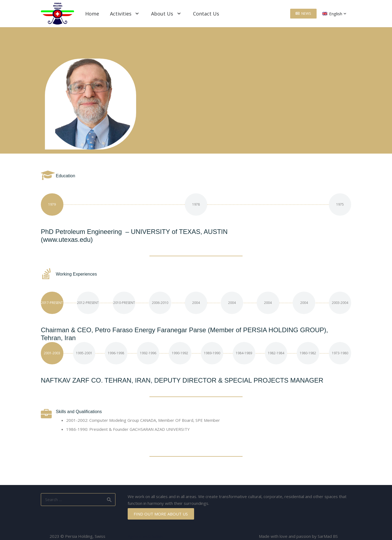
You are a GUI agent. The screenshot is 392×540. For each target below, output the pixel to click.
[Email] (166, 116)
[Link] (57, 14)
